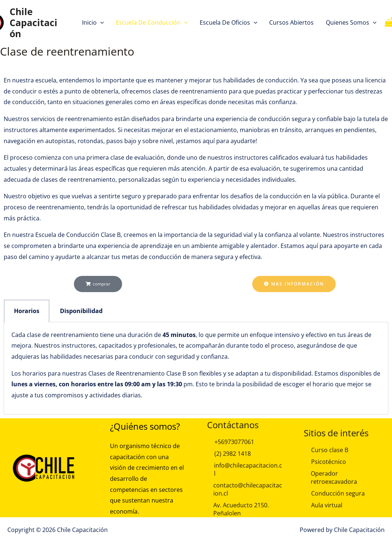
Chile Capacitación (33, 22)
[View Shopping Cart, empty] (383, 23)
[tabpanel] (196, 368)
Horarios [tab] (27, 311)
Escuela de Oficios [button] (229, 22)
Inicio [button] (93, 22)
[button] (101, 22)
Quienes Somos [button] (351, 22)
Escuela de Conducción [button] (152, 22)
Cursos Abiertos (291, 22)
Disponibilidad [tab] (81, 311)
